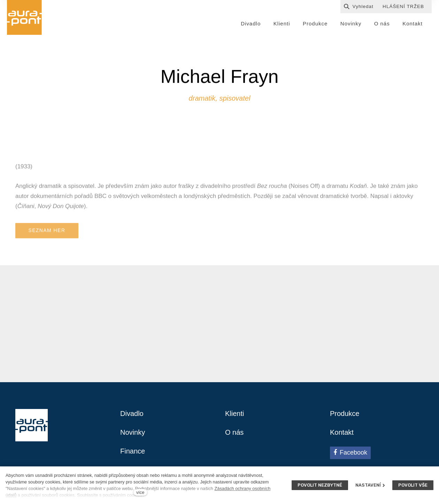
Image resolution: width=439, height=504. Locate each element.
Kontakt (342, 432)
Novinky (133, 432)
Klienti (234, 414)
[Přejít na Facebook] (350, 453)
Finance (133, 451)
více (140, 492)
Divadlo (132, 414)
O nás (234, 432)
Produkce (345, 414)
